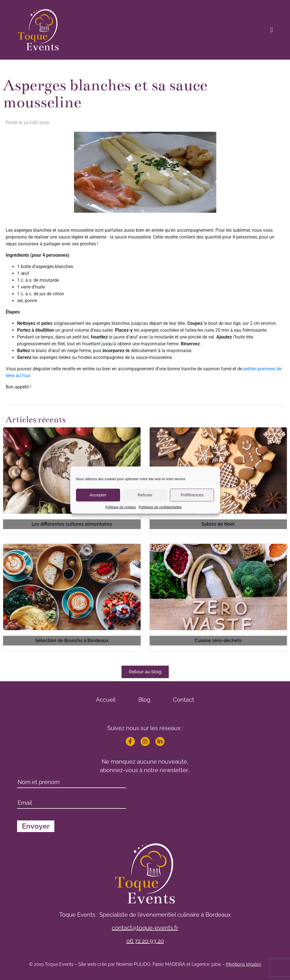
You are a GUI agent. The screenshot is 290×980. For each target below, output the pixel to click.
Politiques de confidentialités (160, 507)
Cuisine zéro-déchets (218, 641)
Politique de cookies (121, 507)
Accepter (98, 495)
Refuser (145, 495)
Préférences (192, 495)
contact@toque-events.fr (145, 928)
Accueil (106, 700)
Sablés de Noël (218, 524)
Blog (144, 700)
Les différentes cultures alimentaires (72, 524)
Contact (184, 700)
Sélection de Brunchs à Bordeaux (72, 641)
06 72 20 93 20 (145, 941)
